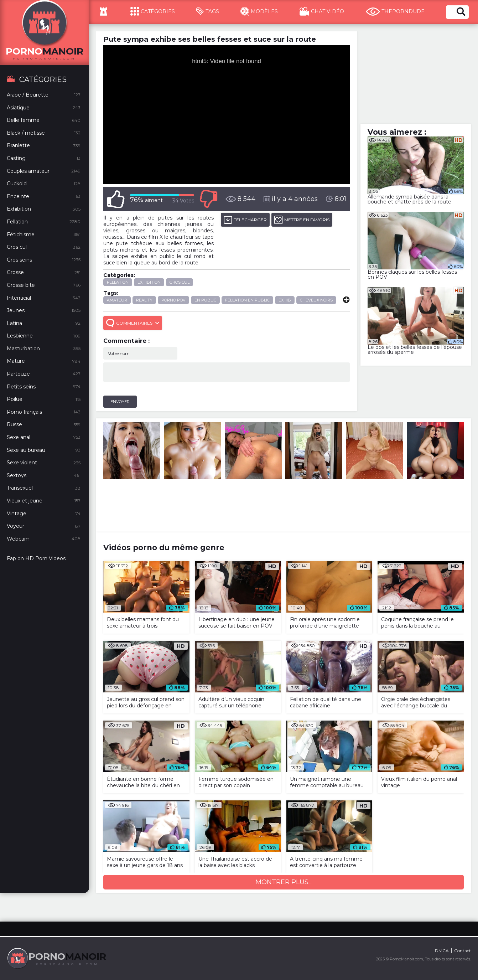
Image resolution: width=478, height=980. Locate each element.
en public (205, 300)
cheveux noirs (316, 300)
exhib (285, 300)
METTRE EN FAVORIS (302, 220)
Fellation (118, 282)
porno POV (173, 300)
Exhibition (149, 282)
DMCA (442, 951)
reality (144, 300)
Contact (463, 951)
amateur (117, 300)
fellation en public (247, 300)
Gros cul (180, 282)
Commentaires (133, 323)
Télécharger (245, 220)
